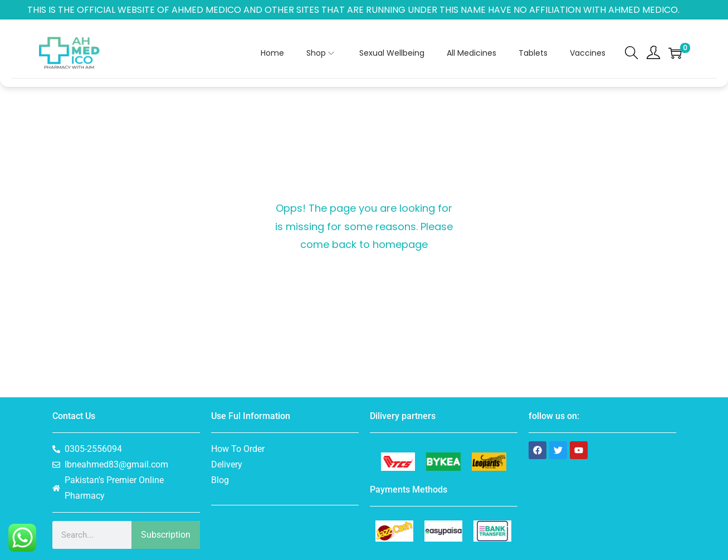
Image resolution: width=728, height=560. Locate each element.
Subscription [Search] (166, 535)
